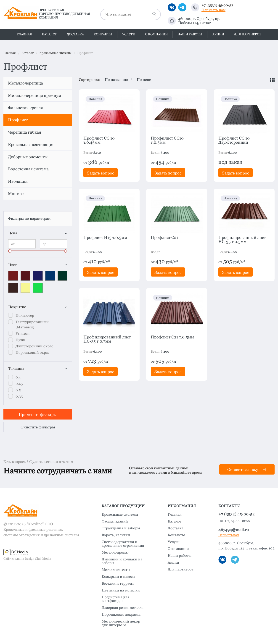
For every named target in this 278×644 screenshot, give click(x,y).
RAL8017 (13, 288)
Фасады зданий (115, 521)
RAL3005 (13, 276)
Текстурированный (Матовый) (32, 325)
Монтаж (16, 194)
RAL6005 (62, 276)
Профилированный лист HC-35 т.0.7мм (107, 339)
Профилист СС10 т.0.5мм (167, 140)
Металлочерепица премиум (35, 95)
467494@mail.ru (234, 530)
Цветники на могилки (121, 590)
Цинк (20, 340)
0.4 (18, 377)
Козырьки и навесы (118, 577)
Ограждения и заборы (121, 528)
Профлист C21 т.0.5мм (172, 337)
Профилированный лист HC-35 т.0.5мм (242, 240)
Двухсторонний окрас (34, 346)
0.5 (18, 390)
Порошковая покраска (121, 615)
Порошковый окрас (32, 352)
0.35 (19, 396)
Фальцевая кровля (25, 108)
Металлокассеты (116, 570)
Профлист (18, 120)
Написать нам (213, 10)
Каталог (49, 34)
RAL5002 (38, 276)
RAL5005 (50, 276)
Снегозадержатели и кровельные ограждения (123, 544)
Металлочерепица (25, 83)
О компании (156, 34)
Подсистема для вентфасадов (115, 599)
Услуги (129, 34)
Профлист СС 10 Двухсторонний (234, 140)
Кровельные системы (120, 515)
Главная (24, 34)
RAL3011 (25, 276)
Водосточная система (28, 169)
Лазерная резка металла (123, 608)
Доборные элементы (28, 157)
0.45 (19, 384)
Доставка (75, 34)
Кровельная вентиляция (31, 144)
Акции (218, 34)
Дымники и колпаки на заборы (122, 561)
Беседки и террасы (118, 583)
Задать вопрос (101, 173)
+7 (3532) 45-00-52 (217, 5)
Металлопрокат (115, 552)
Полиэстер (25, 315)
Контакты (103, 34)
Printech (23, 334)
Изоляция (18, 181)
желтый (25, 288)
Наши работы (190, 34)
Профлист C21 (164, 238)
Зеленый (38, 288)
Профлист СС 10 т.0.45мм (99, 140)
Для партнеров (248, 34)
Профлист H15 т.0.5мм (105, 238)
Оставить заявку (247, 469)
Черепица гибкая (25, 132)
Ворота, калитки (116, 535)
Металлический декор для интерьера (121, 623)
